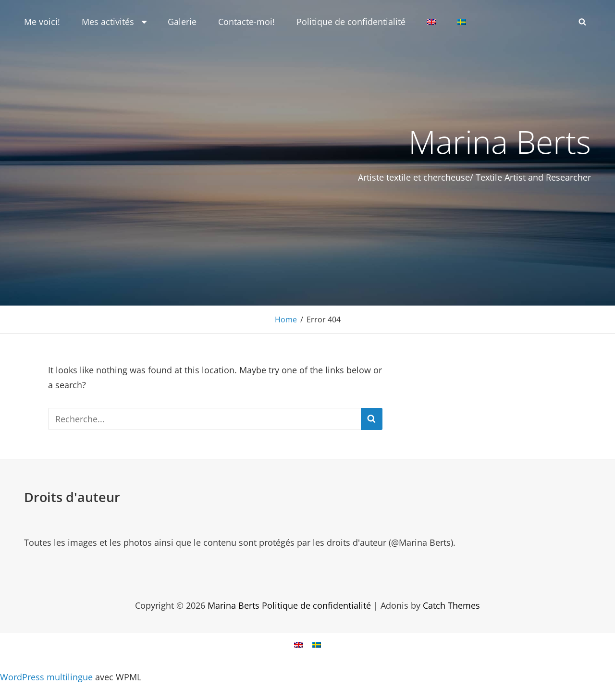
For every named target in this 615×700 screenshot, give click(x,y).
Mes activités (115, 22)
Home (286, 319)
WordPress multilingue (46, 677)
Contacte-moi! (246, 22)
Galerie (182, 22)
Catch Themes (451, 605)
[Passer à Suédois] (462, 22)
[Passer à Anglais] (431, 22)
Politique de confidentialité (351, 22)
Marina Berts (500, 141)
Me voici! (42, 22)
